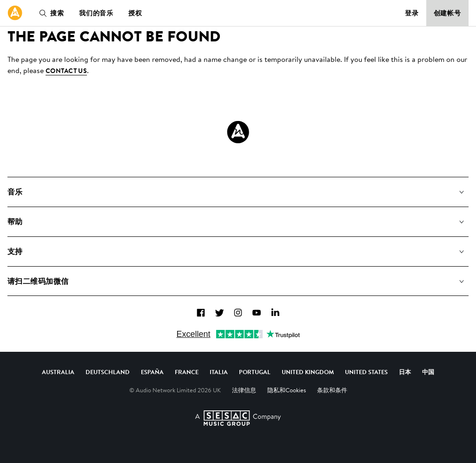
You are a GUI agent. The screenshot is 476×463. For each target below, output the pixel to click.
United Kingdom (308, 372)
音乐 (15, 192)
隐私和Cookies (287, 390)
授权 (135, 13)
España (152, 372)
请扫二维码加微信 (38, 281)
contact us (66, 71)
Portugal (255, 372)
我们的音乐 (96, 13)
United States (366, 372)
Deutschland (108, 372)
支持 (15, 251)
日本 (405, 372)
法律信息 (244, 390)
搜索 (50, 13)
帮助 (15, 221)
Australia (58, 372)
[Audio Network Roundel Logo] (238, 132)
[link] (15, 13)
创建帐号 (448, 13)
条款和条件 (332, 390)
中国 (428, 372)
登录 (412, 13)
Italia (219, 372)
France (187, 372)
